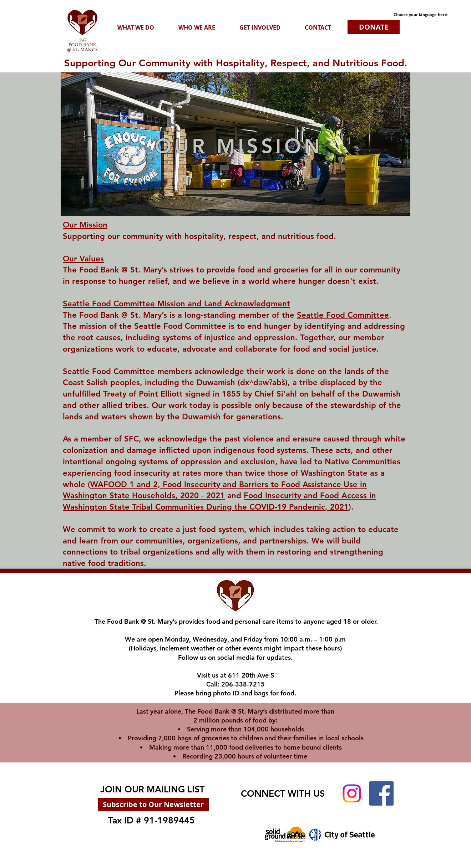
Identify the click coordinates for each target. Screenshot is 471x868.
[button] (136, 27)
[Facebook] (381, 793)
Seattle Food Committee (343, 315)
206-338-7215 (243, 684)
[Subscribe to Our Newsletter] (153, 805)
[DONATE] (374, 27)
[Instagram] (352, 793)
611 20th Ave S (251, 675)
